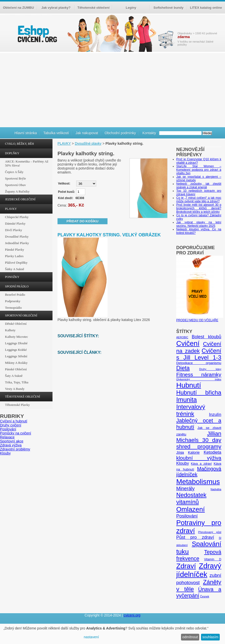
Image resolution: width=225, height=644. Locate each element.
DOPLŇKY (12, 153)
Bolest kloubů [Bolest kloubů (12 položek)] (206, 337)
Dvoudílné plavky (17, 236)
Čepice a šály (14, 172)
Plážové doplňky (16, 263)
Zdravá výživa (11, 445)
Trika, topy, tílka (17, 382)
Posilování (8, 429)
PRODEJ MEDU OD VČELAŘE (200, 318)
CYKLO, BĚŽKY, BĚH (19, 144)
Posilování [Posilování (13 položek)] (187, 516)
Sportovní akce (12, 441)
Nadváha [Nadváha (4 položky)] (216, 489)
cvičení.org (37, 34)
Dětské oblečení (16, 324)
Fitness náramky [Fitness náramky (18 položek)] (199, 374)
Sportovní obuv (15, 185)
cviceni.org (132, 615)
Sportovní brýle (15, 178)
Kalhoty (10, 330)
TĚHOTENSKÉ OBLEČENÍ (22, 397)
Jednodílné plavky (17, 243)
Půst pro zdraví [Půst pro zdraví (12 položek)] (195, 537)
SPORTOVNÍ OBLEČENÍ (21, 315)
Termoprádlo (13, 308)
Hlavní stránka (26, 133)
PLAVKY (11, 209)
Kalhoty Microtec (16, 337)
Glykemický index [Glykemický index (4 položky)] (199, 379)
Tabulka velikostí (56, 133)
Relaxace (7, 437)
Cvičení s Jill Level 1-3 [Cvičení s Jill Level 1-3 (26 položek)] (199, 354)
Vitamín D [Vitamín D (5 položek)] (213, 559)
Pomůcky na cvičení (16, 433)
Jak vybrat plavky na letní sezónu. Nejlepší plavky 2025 (199, 224)
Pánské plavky (14, 250)
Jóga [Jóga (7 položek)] (180, 452)
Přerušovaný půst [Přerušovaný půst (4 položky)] (210, 532)
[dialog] (112, 634)
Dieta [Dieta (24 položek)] (183, 368)
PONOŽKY (12, 277)
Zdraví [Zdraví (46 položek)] (186, 566)
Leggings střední (16, 356)
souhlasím (210, 637)
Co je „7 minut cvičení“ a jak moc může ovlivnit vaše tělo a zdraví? (199, 200)
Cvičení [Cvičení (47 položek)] (188, 343)
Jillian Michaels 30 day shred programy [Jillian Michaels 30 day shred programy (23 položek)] (199, 440)
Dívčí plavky (13, 230)
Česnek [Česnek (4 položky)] (204, 596)
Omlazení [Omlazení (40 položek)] (190, 509)
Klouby (5, 453)
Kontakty (149, 133)
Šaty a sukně (14, 376)
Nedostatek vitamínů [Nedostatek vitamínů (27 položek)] (191, 498)
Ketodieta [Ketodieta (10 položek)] (212, 452)
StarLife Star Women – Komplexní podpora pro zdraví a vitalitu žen (199, 170)
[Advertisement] (112, 89)
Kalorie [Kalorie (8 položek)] (194, 452)
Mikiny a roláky (16, 363)
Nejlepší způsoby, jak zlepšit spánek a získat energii (199, 186)
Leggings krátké (16, 350)
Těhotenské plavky (17, 405)
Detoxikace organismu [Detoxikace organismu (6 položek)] (199, 363)
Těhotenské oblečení (94, 8)
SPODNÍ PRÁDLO (17, 286)
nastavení (91, 637)
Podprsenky (13, 301)
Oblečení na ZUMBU (18, 8)
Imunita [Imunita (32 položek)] (186, 400)
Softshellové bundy (168, 8)
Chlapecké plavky (17, 217)
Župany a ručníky (17, 191)
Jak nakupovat (87, 133)
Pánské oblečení (16, 369)
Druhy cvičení (11, 425)
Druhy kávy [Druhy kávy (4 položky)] (210, 369)
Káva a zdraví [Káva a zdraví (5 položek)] (201, 464)
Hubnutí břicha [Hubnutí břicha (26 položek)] (199, 393)
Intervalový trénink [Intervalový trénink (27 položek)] (191, 410)
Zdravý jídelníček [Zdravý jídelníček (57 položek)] (199, 570)
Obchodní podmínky (120, 133)
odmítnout (190, 637)
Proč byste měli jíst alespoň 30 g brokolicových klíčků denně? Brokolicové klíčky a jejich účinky (199, 208)
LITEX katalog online (206, 8)
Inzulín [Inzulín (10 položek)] (215, 415)
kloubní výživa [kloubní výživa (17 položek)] (199, 458)
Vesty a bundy (15, 389)
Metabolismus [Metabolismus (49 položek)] (198, 481)
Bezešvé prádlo (15, 295)
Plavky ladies (14, 256)
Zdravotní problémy (15, 449)
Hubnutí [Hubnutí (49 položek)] (189, 385)
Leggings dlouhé (16, 343)
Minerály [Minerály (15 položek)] (185, 489)
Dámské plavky (15, 223)
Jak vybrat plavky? (56, 8)
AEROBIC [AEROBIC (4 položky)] (182, 337)
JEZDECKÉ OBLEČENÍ (20, 199)
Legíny (131, 8)
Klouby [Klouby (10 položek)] (183, 463)
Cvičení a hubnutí (14, 421)
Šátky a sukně (15, 269)
